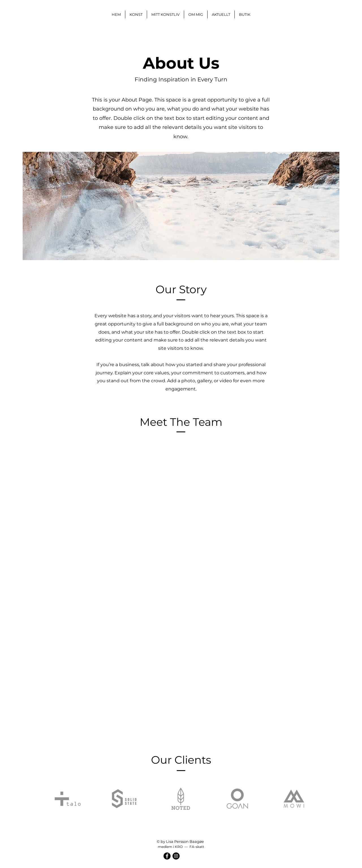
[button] (136, 14)
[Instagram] (176, 856)
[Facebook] (167, 856)
